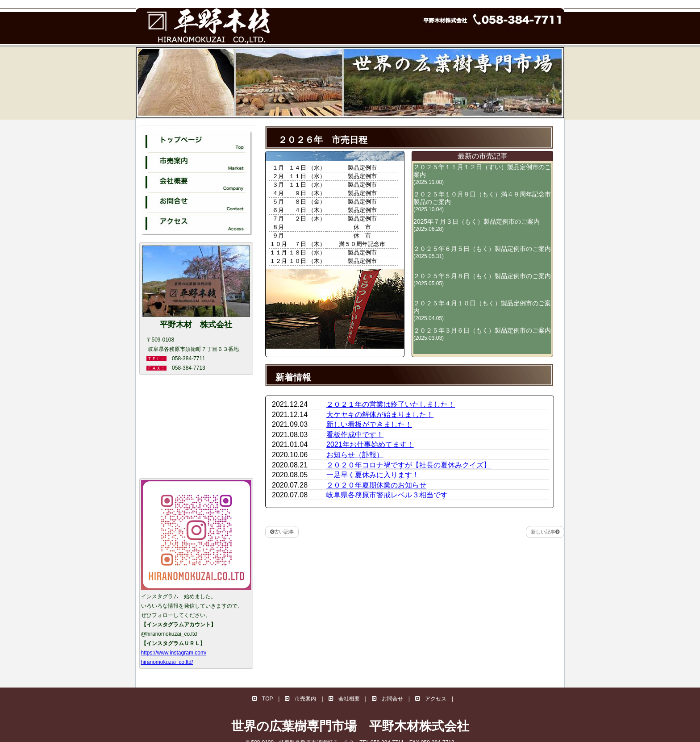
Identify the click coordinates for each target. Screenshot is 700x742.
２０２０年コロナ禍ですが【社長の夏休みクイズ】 (408, 465)
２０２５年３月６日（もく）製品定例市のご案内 (482, 334)
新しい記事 (545, 532)
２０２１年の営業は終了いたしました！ (391, 404)
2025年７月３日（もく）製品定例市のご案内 (477, 225)
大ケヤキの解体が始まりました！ (380, 415)
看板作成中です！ (355, 435)
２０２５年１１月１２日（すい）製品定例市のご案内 (482, 174)
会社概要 (344, 699)
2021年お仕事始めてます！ (370, 444)
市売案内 (300, 699)
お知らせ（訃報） (355, 455)
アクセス (431, 699)
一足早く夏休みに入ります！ (373, 475)
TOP (262, 699)
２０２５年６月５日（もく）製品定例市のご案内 (482, 252)
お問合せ (387, 699)
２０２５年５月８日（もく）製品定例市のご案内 (482, 279)
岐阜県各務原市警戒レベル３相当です (387, 495)
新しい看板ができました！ (369, 424)
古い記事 (282, 532)
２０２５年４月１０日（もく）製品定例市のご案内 (482, 311)
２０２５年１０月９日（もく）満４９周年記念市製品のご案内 (482, 202)
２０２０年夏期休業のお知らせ (376, 485)
